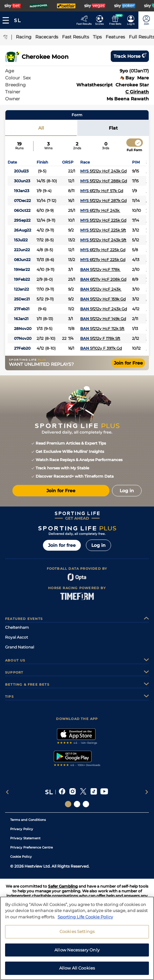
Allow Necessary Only (77, 955)
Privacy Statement (25, 838)
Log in (98, 545)
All (41, 128)
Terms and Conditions (28, 820)
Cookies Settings (77, 936)
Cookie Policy (21, 857)
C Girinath (137, 92)
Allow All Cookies (77, 973)
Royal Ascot (17, 637)
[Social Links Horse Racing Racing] (77, 804)
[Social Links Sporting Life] (68, 804)
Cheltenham (17, 627)
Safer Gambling (63, 886)
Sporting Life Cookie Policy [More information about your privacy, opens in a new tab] (85, 922)
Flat (113, 128)
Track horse (130, 56)
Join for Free (128, 363)
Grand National (20, 647)
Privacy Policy (22, 829)
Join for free (62, 545)
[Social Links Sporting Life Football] (86, 804)
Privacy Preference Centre (31, 847)
